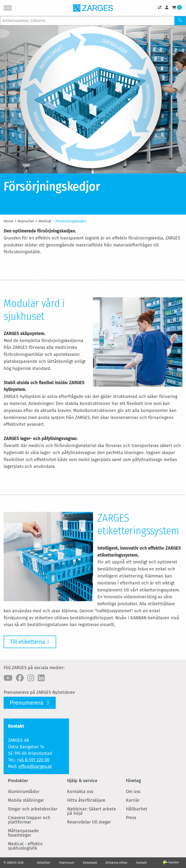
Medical (45, 221)
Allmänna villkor (117, 863)
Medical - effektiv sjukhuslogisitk (25, 846)
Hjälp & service (82, 781)
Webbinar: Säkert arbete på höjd (92, 811)
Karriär (133, 800)
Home (8, 221)
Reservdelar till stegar (89, 822)
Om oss (133, 792)
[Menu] (8, 9)
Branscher (26, 221)
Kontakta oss (80, 792)
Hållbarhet (137, 809)
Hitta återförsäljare (86, 800)
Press (131, 818)
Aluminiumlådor (24, 792)
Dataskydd (90, 863)
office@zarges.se (35, 766)
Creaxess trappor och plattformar (29, 820)
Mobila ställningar (26, 800)
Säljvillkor (44, 863)
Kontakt (141, 863)
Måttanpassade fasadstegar (23, 833)
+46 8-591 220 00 (33, 760)
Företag (133, 781)
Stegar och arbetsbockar (33, 809)
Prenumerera (27, 703)
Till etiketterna (27, 642)
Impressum (67, 863)
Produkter (18, 781)
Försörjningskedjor (71, 221)
